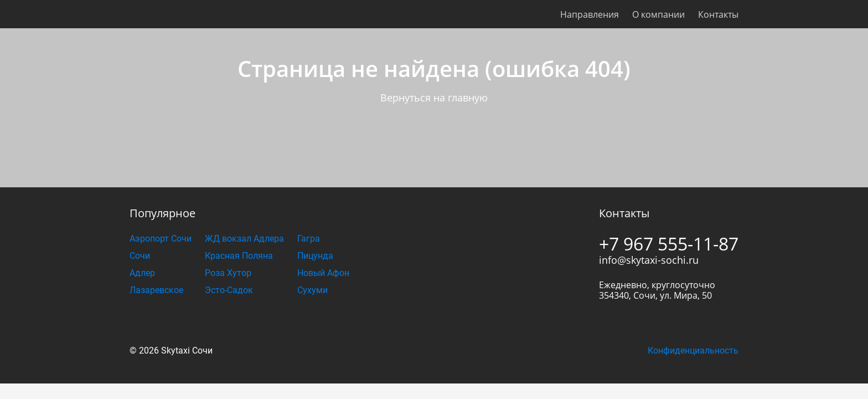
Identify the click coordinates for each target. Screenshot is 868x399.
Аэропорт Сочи (161, 239)
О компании (658, 14)
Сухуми (312, 290)
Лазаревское (156, 290)
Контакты (718, 14)
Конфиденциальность (693, 351)
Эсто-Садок (229, 290)
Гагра (309, 239)
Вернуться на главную (434, 98)
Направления (590, 14)
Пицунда (315, 256)
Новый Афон (323, 273)
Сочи (140, 256)
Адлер (142, 273)
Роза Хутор (228, 273)
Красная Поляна (239, 256)
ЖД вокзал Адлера (244, 239)
